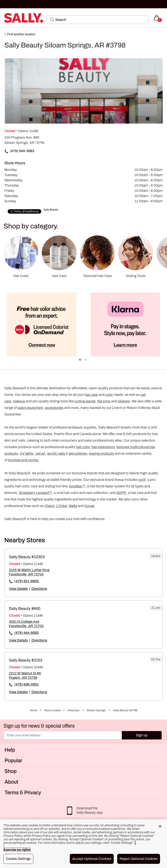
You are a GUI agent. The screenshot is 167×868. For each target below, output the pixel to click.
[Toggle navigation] (4, 18)
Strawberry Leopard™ (35, 493)
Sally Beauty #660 (25, 609)
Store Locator (53, 710)
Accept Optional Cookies (92, 859)
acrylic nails (56, 454)
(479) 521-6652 (27, 581)
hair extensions (103, 447)
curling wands (85, 401)
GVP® (121, 493)
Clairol (49, 506)
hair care (91, 395)
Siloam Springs (96, 710)
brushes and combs (23, 460)
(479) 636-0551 (27, 684)
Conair (89, 506)
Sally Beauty (51, 210)
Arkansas (73, 710)
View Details (18, 589)
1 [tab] (80, 360)
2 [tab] (86, 360)
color (109, 395)
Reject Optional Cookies (139, 859)
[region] (83, 844)
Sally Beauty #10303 (27, 557)
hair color (83, 447)
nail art (40, 454)
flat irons (104, 401)
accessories (54, 408)
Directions (39, 589)
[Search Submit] (52, 19)
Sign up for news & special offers (39, 726)
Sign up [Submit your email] (142, 735)
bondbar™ (77, 486)
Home (34, 710)
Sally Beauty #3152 (26, 660)
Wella (73, 506)
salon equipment (30, 408)
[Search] (100, 20)
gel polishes (78, 454)
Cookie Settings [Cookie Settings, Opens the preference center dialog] (18, 859)
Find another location (21, 34)
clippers (124, 401)
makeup (19, 401)
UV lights (26, 454)
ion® (142, 480)
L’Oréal (62, 506)
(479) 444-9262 (27, 633)
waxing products (101, 454)
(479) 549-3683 (22, 151)
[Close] (160, 826)
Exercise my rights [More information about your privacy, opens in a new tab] (17, 850)
